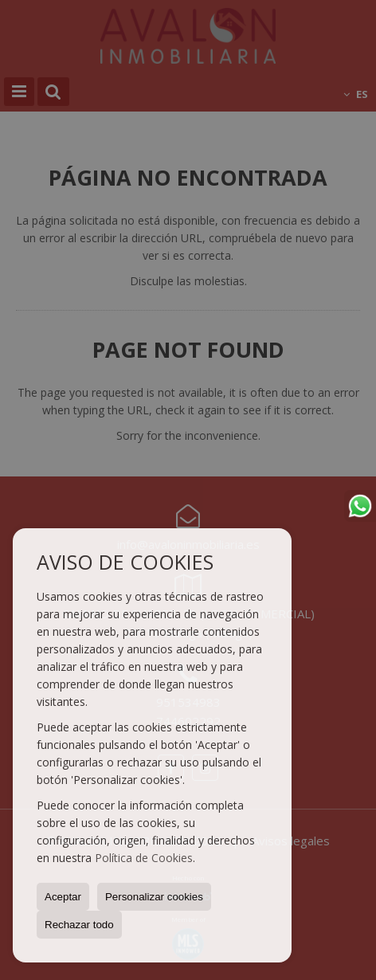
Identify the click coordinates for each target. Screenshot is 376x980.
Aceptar (63, 897)
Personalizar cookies (154, 897)
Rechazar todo (79, 925)
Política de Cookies (144, 858)
